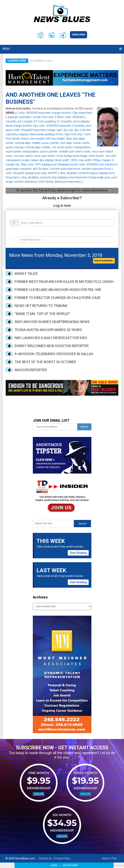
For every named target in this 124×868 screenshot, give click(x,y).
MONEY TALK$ (26, 274)
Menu (6, 49)
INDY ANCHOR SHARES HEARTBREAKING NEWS (52, 322)
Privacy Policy (62, 858)
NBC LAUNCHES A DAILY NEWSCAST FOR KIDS (51, 338)
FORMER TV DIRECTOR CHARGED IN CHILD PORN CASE (58, 298)
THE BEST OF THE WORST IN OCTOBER (45, 362)
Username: (15, 217)
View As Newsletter (104, 261)
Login (54, 865)
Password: (15, 234)
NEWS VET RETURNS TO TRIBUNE (41, 306)
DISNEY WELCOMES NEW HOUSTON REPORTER (52, 346)
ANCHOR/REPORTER (31, 370)
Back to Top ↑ (110, 858)
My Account (70, 865)
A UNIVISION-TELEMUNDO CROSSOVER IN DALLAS (54, 354)
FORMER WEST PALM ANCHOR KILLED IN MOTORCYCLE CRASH (64, 282)
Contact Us (45, 858)
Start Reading (78, 553)
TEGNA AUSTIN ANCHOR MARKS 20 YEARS (48, 330)
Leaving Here (17, 61)
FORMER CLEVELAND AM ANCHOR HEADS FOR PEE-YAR (58, 290)
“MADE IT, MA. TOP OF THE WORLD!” (42, 314)
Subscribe (79, 35)
